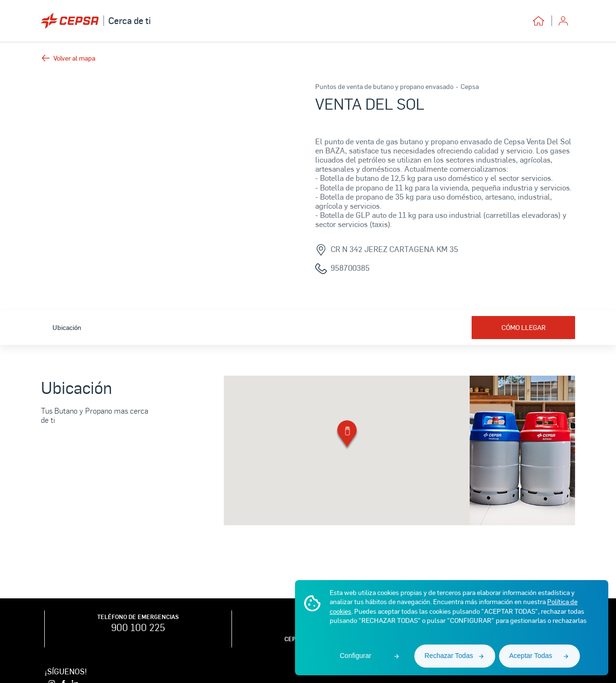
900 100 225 (138, 627)
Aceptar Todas (531, 656)
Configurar (355, 656)
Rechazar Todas (449, 656)
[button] (347, 436)
